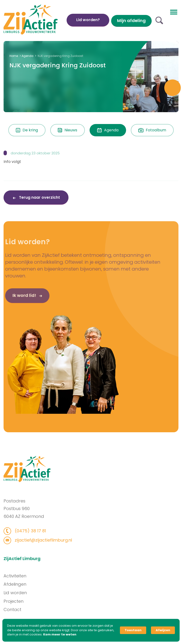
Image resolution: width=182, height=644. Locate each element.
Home (14, 56)
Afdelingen (16, 584)
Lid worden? (88, 20)
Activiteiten (16, 576)
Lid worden (17, 593)
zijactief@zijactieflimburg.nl (41, 540)
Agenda (27, 56)
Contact (14, 609)
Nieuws (68, 130)
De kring (27, 130)
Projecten (15, 601)
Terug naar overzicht (39, 197)
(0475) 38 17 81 (28, 531)
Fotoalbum (152, 130)
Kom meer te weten (60, 635)
